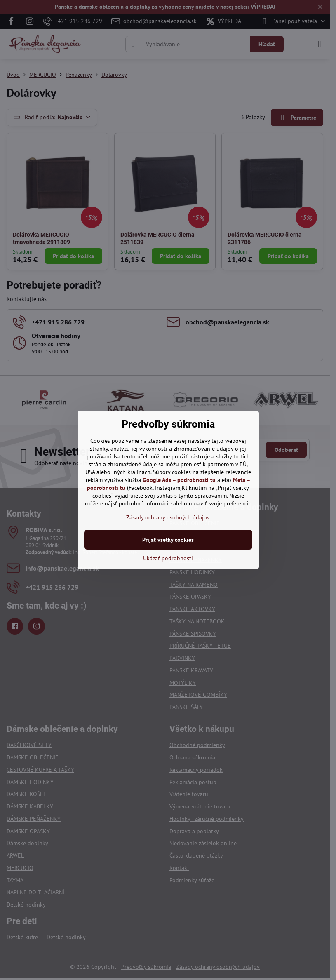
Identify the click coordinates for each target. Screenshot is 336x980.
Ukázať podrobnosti (168, 558)
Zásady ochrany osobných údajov (168, 517)
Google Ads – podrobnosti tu (179, 480)
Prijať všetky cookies (168, 540)
